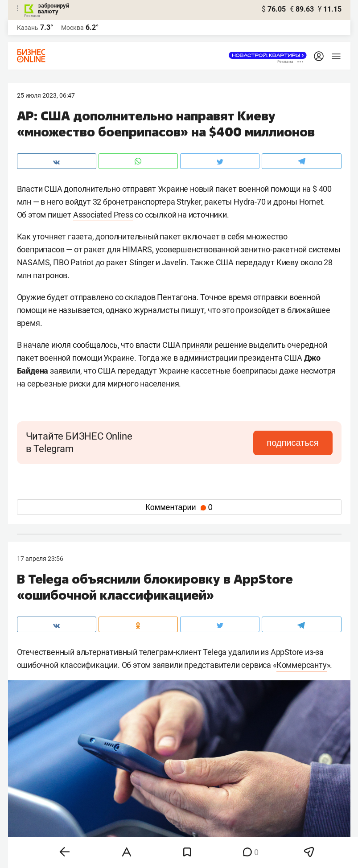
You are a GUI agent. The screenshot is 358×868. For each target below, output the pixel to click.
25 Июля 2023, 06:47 (46, 95)
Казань (28, 28)
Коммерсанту (302, 665)
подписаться (295, 443)
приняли (197, 345)
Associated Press (103, 215)
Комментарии (179, 507)
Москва (72, 28)
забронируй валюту (53, 8)
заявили (65, 371)
